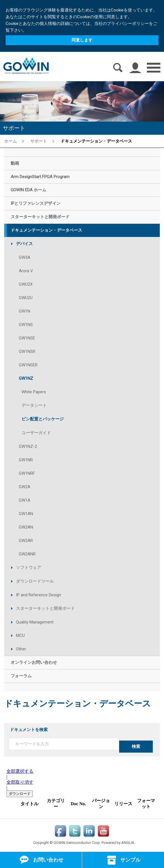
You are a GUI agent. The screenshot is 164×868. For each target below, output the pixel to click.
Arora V (26, 271)
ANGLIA (128, 843)
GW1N (25, 311)
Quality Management (35, 622)
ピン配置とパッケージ (43, 419)
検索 (136, 746)
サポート (39, 141)
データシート (34, 405)
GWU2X (26, 284)
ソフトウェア (29, 567)
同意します (82, 40)
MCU (20, 636)
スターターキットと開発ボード (45, 608)
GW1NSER (28, 365)
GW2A (25, 487)
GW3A (25, 257)
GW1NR (26, 460)
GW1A (25, 500)
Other (21, 649)
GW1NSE (27, 338)
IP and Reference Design (39, 595)
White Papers (34, 392)
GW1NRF (27, 473)
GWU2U (26, 298)
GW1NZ (26, 378)
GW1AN (26, 514)
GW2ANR (27, 554)
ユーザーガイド (36, 433)
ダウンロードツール (35, 581)
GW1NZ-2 (28, 446)
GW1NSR (27, 352)
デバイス (24, 244)
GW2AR (26, 541)
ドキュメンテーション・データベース (96, 141)
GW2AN (26, 527)
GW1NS (26, 325)
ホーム (11, 141)
